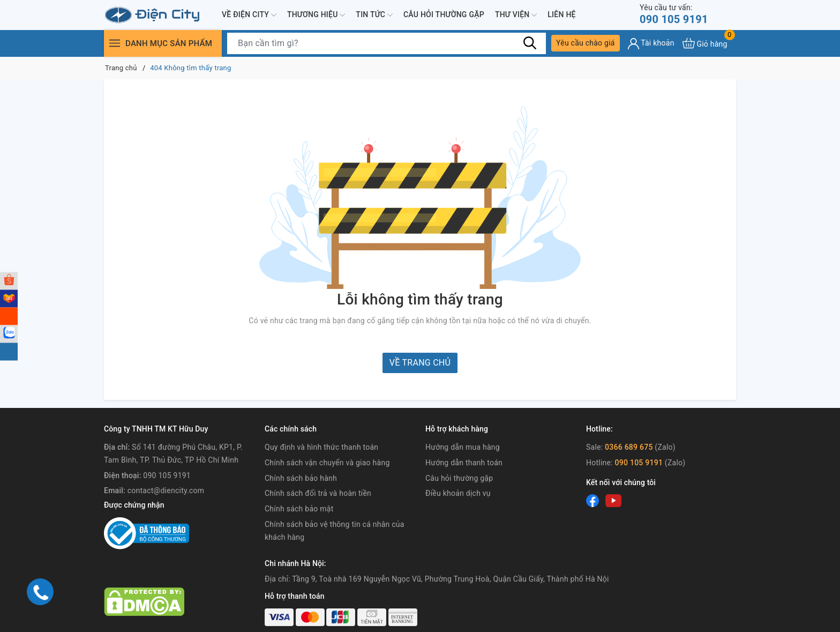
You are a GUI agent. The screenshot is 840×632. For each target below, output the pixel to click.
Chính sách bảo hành (301, 478)
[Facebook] (592, 501)
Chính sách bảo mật (299, 509)
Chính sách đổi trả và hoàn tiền (318, 493)
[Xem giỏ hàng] (705, 43)
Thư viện (516, 15)
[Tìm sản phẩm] (387, 43)
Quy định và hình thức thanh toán (321, 447)
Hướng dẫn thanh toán (464, 463)
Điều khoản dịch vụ (458, 493)
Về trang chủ (420, 363)
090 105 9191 (674, 14)
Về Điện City (249, 15)
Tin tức (374, 15)
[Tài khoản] (651, 44)
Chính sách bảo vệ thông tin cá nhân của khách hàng (335, 531)
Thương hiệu (316, 15)
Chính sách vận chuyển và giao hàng (327, 463)
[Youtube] (613, 501)
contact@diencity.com (166, 490)
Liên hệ (561, 14)
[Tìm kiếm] (530, 43)
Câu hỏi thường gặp (444, 14)
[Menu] (115, 43)
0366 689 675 (629, 447)
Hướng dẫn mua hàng (463, 447)
